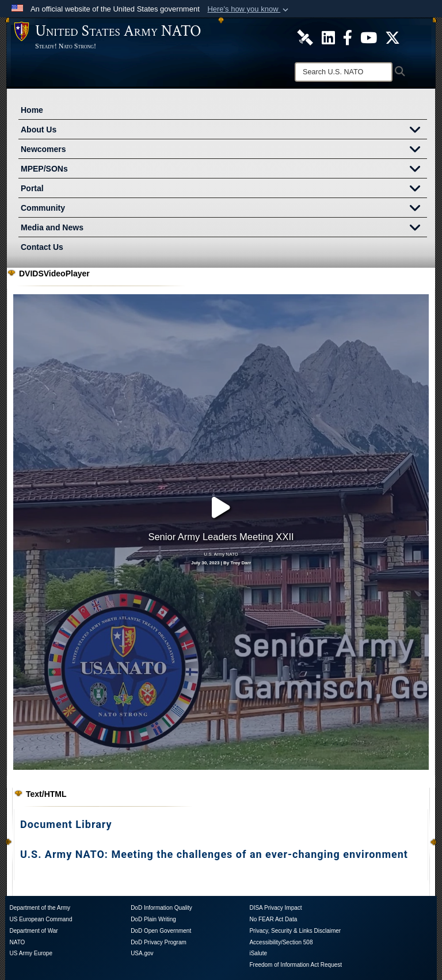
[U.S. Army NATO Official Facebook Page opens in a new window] (348, 37)
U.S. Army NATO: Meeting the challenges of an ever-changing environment (214, 788)
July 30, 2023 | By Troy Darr (221, 530)
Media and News (224, 229)
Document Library (66, 758)
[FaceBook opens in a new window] (250, 947)
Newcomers (224, 150)
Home (32, 110)
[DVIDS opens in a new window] (163, 944)
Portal (224, 189)
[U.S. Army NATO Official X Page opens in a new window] (393, 37)
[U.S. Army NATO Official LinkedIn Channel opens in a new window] (328, 37)
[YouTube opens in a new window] (279, 947)
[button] (249, 9)
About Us (224, 131)
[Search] (344, 72)
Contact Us (42, 247)
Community (224, 209)
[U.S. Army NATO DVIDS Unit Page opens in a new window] (305, 37)
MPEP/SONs (224, 170)
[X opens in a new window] (221, 947)
